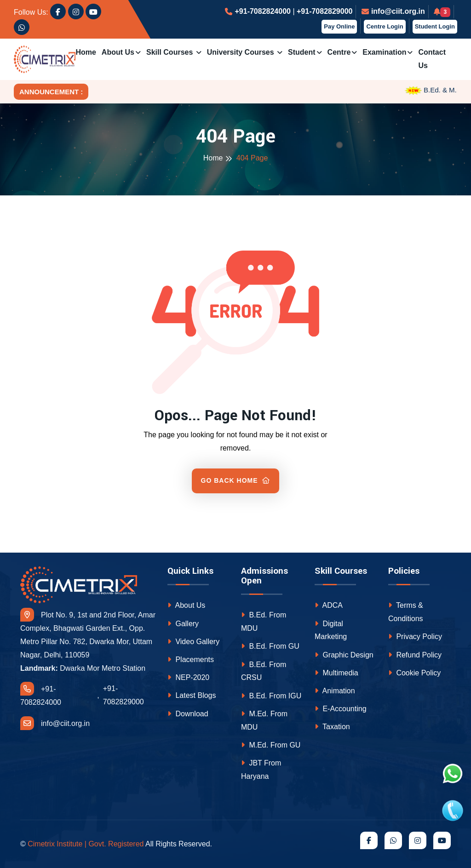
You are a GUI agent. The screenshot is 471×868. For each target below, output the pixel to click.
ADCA (329, 605)
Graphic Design (344, 655)
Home (86, 52)
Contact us (432, 59)
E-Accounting (341, 709)
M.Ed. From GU (271, 745)
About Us (118, 52)
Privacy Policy (415, 637)
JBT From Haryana (261, 770)
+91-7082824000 (262, 11)
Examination (384, 52)
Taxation (332, 727)
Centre (339, 52)
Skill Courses (171, 52)
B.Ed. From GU (270, 646)
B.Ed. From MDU (264, 622)
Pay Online (339, 26)
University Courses (241, 52)
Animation (335, 691)
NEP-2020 (188, 677)
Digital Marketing (331, 630)
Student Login (435, 26)
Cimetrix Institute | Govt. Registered (86, 844)
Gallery (183, 624)
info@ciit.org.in (398, 11)
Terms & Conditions (406, 612)
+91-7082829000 (325, 11)
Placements (191, 660)
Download (188, 714)
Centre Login (385, 26)
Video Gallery (193, 642)
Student (302, 52)
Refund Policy (415, 655)
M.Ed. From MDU (264, 720)
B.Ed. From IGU (271, 696)
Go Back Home (236, 480)
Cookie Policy (414, 673)
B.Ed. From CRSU (264, 671)
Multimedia (336, 673)
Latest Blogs (192, 695)
